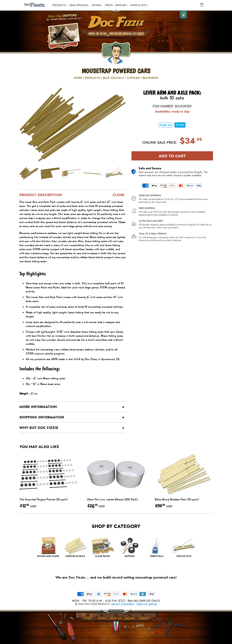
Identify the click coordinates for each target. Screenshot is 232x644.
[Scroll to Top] (125, 628)
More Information (38, 407)
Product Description (41, 195)
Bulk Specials (114, 78)
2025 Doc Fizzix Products (94, 604)
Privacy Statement (123, 604)
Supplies (133, 78)
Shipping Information (42, 417)
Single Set (166, 125)
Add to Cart (172, 156)
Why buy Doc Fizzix (39, 428)
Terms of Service (147, 604)
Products (92, 78)
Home (78, 78)
